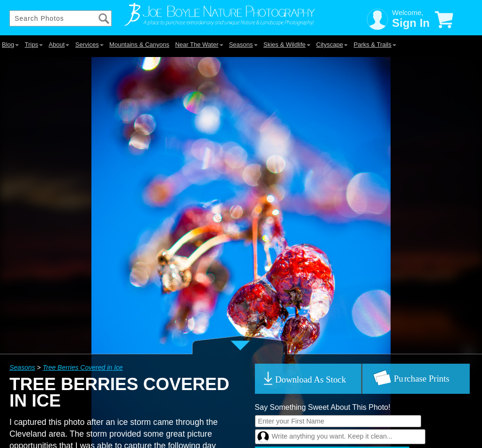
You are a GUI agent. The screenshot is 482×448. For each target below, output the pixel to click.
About (59, 45)
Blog (10, 45)
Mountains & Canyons (139, 45)
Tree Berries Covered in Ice (82, 367)
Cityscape (332, 45)
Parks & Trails (375, 45)
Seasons (243, 45)
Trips (33, 45)
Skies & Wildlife (287, 45)
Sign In (411, 23)
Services (90, 45)
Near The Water (199, 45)
